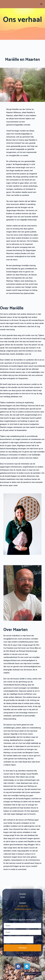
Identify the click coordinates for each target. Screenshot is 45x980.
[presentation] (19, 940)
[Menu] (41, 4)
